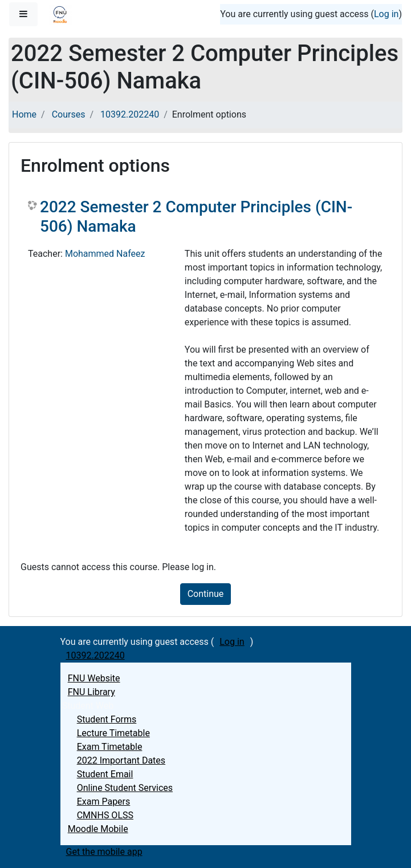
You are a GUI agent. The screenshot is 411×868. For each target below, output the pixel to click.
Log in (386, 14)
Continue (206, 594)
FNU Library (91, 692)
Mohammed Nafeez (105, 254)
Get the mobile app (104, 852)
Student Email (105, 774)
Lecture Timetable (113, 733)
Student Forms (107, 719)
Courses (69, 114)
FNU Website (94, 678)
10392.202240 (130, 114)
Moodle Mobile (98, 829)
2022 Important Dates (121, 760)
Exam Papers (104, 802)
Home (24, 114)
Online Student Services (125, 788)
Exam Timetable (110, 747)
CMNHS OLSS (105, 815)
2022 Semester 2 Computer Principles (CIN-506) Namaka (196, 217)
